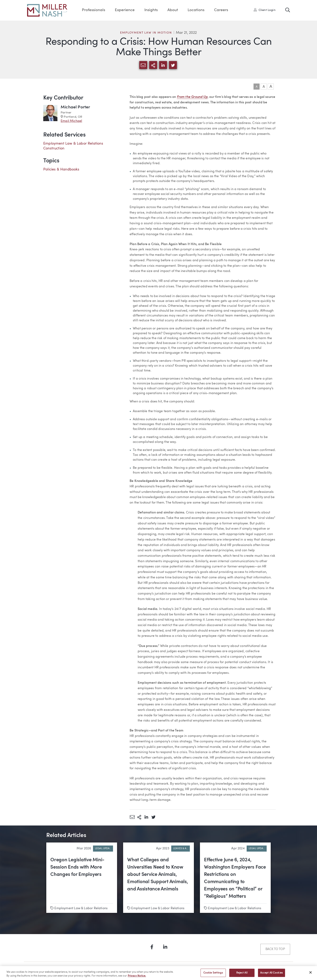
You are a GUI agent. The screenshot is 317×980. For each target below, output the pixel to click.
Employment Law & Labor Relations (73, 144)
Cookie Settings (213, 974)
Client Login (265, 10)
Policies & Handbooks (61, 169)
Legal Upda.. (103, 849)
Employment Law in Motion (146, 33)
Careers (221, 10)
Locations (196, 10)
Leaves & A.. (181, 849)
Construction (54, 148)
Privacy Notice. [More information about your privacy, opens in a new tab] (137, 977)
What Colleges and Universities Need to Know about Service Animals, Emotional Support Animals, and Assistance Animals (158, 875)
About (173, 10)
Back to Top (275, 949)
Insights (151, 10)
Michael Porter (75, 107)
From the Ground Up (192, 97)
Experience (125, 10)
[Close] (311, 974)
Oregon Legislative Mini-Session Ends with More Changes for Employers (77, 867)
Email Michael (71, 121)
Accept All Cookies (272, 974)
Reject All (242, 974)
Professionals (94, 10)
